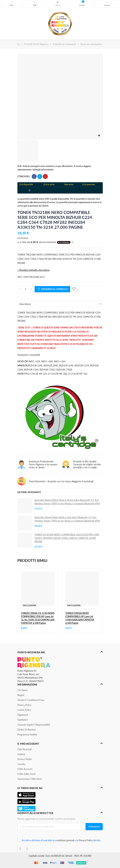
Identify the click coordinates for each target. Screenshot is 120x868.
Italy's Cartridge (30, 605)
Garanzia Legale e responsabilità (34, 725)
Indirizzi (21, 754)
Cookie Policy (24, 710)
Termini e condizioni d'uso (31, 700)
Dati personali (24, 749)
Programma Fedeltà (27, 735)
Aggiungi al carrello (52, 289)
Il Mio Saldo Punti (26, 774)
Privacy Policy (24, 705)
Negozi (21, 695)
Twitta (40, 176)
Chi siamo (22, 690)
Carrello (21, 764)
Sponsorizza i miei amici (30, 779)
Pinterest (45, 176)
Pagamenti (23, 715)
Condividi (34, 176)
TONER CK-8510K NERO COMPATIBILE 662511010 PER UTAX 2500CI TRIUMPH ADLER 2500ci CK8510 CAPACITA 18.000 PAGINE (67, 538)
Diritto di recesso (27, 730)
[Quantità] (26, 289)
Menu (12, 2)
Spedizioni (22, 720)
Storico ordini (24, 759)
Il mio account (25, 769)
